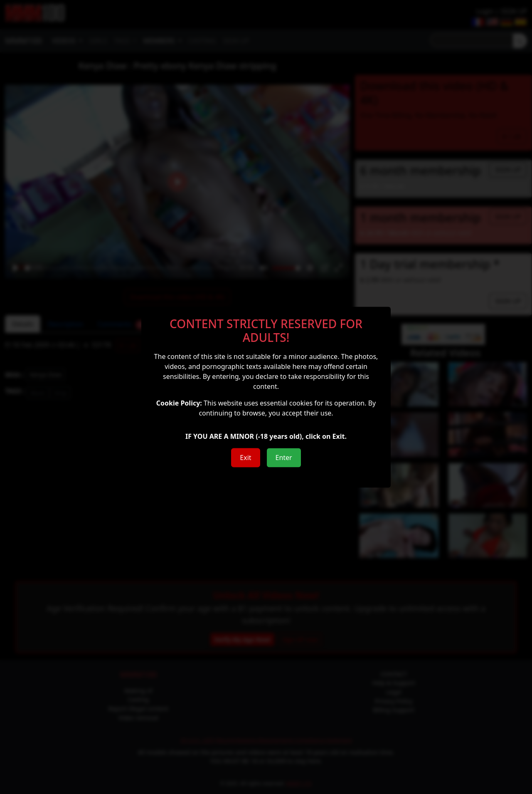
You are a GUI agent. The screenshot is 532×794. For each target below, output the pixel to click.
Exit (245, 458)
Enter (284, 458)
